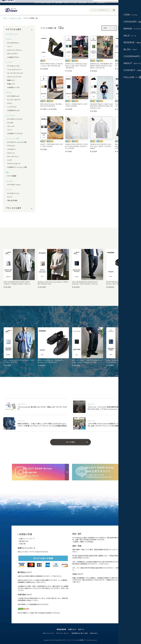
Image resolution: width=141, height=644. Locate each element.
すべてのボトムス (13, 96)
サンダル (10, 123)
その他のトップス (13, 88)
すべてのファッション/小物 (17, 142)
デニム (10, 103)
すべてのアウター (13, 43)
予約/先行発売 (12, 201)
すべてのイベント (13, 193)
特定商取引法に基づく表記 (80, 633)
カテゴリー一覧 (15, 18)
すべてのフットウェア (15, 119)
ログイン (120, 10)
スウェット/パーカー (15, 77)
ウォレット (11, 153)
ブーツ (10, 130)
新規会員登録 (61, 629)
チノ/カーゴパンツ (14, 100)
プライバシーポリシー (63, 633)
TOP (5, 18)
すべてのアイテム (12, 34)
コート (10, 47)
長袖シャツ (11, 80)
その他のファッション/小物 (17, 167)
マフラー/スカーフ (14, 164)
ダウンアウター (13, 54)
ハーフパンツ (12, 107)
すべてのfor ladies (14, 185)
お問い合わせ (94, 633)
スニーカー (11, 126)
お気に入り (72, 629)
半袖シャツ (11, 84)
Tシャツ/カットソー (14, 70)
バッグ (10, 160)
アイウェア (11, 146)
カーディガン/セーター (15, 73)
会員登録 (113, 10)
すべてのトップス (13, 66)
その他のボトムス (13, 110)
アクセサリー (12, 149)
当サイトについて (49, 633)
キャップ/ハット (13, 157)
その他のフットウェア (15, 134)
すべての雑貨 (12, 176)
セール (10, 197)
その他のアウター (13, 57)
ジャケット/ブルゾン (15, 50)
